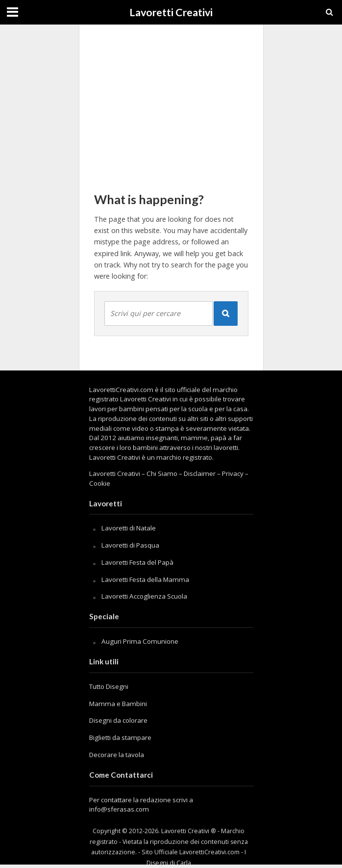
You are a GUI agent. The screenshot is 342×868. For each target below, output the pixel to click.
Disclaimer (200, 473)
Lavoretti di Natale (129, 528)
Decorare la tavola (117, 755)
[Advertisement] (171, 103)
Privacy (233, 473)
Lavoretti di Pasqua (130, 545)
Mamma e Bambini (118, 704)
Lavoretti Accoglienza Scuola (144, 596)
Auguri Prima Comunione (140, 641)
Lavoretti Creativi (171, 12)
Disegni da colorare (118, 720)
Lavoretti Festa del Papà (137, 562)
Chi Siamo (162, 473)
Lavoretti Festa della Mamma (145, 579)
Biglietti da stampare (120, 737)
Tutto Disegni (109, 686)
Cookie (100, 483)
